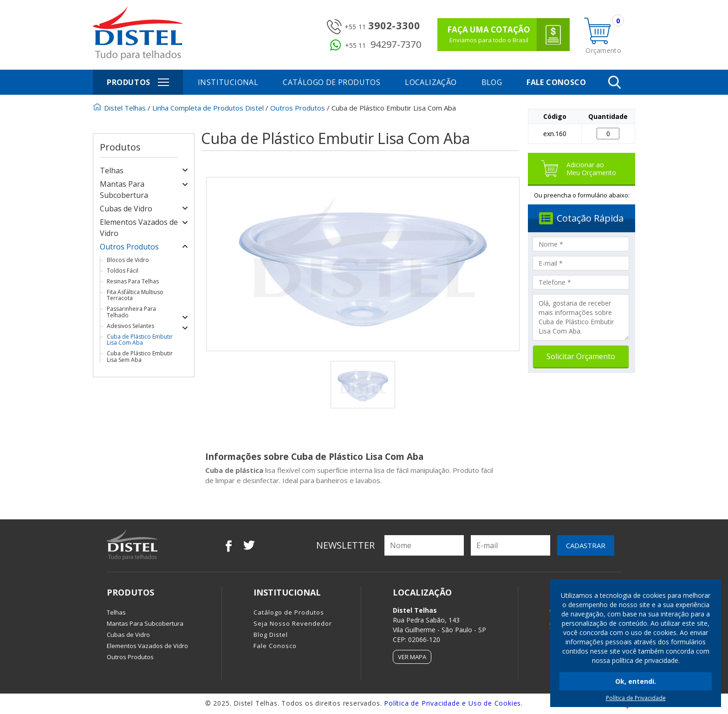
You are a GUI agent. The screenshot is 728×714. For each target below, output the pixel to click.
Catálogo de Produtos (331, 82)
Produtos (143, 82)
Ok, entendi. (636, 681)
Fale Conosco (556, 82)
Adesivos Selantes (130, 326)
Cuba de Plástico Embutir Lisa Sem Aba (140, 356)
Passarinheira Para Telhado (131, 312)
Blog (492, 82)
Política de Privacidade (636, 698)
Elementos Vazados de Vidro (147, 646)
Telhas (112, 170)
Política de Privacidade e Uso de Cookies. (453, 703)
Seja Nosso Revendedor (293, 623)
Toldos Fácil (123, 271)
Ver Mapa (412, 657)
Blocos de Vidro (128, 260)
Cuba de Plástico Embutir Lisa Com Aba (140, 340)
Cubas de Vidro (126, 209)
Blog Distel (271, 635)
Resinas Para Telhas (133, 281)
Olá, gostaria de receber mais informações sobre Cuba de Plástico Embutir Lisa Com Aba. (581, 317)
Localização (431, 82)
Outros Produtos (129, 247)
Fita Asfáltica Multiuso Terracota (135, 295)
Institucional (228, 82)
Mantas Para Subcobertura (145, 623)
